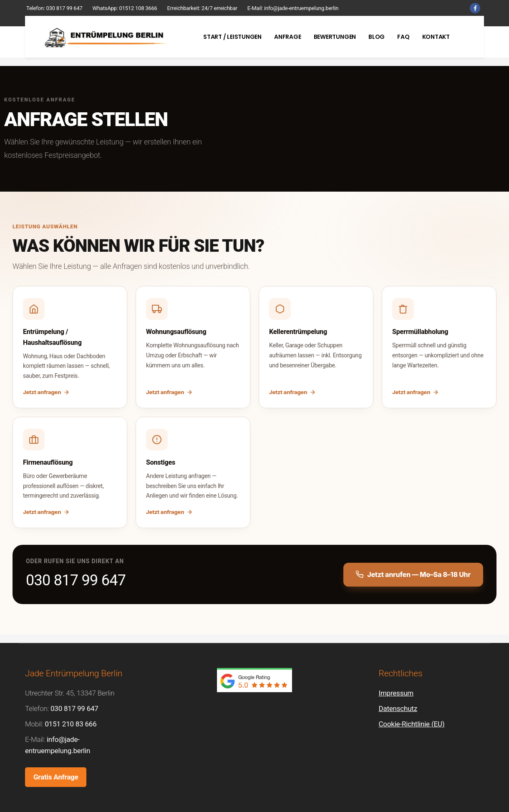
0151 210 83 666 (71, 724)
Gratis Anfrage (56, 777)
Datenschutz (398, 708)
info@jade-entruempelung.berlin (301, 8)
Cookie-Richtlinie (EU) (412, 724)
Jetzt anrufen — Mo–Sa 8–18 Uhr (413, 574)
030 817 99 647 (64, 8)
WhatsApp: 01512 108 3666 (125, 8)
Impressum (396, 693)
